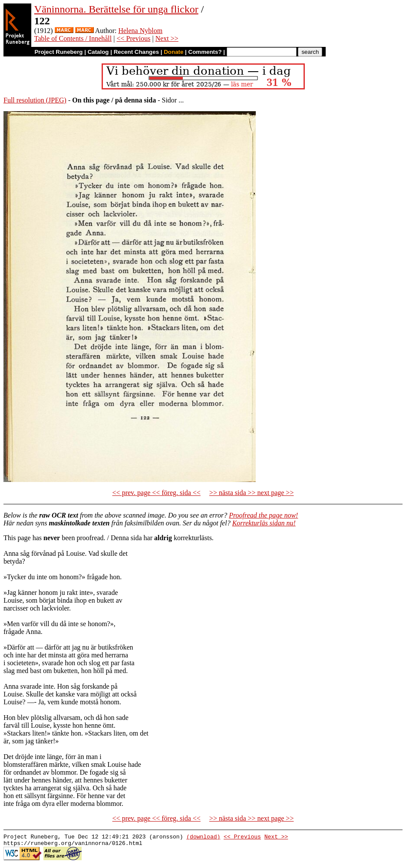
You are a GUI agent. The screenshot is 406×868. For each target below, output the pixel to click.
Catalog (98, 52)
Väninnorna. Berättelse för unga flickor (116, 9)
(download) (203, 838)
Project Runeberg (58, 52)
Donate (173, 52)
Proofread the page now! (263, 515)
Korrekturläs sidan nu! (264, 523)
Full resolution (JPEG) (35, 100)
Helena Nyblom (140, 31)
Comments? (205, 52)
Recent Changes (136, 52)
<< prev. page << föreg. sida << (157, 493)
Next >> (167, 38)
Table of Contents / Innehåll (73, 38)
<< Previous (133, 38)
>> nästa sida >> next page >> (252, 493)
